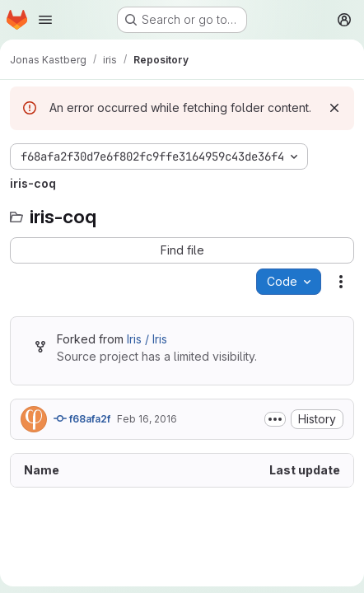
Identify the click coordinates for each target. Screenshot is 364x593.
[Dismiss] (334, 108)
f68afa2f (82, 418)
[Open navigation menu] (45, 20)
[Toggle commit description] (275, 419)
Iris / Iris (147, 339)
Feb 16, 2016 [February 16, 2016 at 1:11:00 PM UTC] (147, 419)
